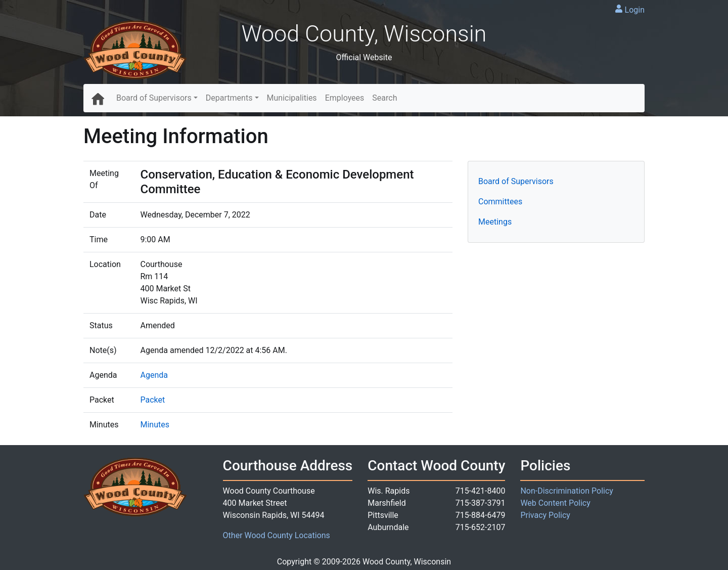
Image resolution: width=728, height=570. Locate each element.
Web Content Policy (555, 503)
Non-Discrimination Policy (567, 491)
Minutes (155, 425)
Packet (152, 400)
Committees (500, 202)
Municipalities (292, 98)
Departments (229, 98)
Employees (345, 98)
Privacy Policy (545, 515)
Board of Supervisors (154, 98)
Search (384, 98)
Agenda (154, 375)
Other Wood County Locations (277, 535)
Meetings (495, 222)
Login (635, 10)
